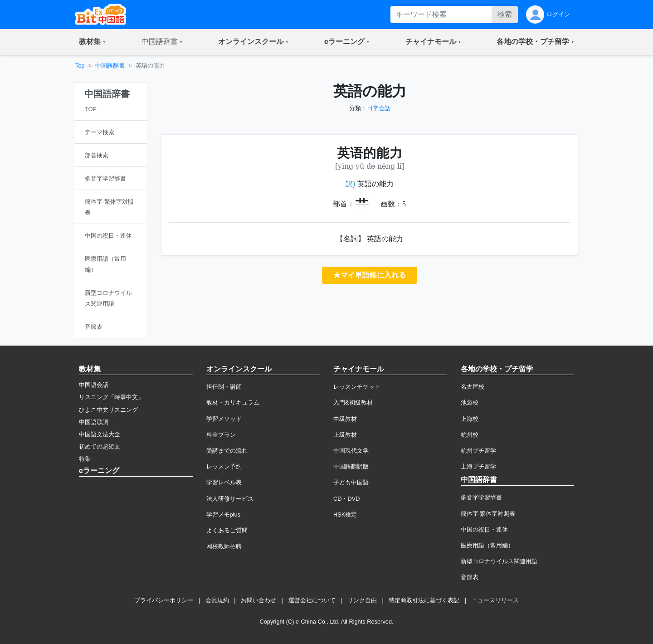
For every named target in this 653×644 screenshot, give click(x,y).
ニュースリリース (495, 600)
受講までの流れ (227, 451)
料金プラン (221, 435)
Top (80, 66)
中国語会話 (94, 385)
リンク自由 (362, 600)
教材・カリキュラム (233, 402)
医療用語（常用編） (487, 545)
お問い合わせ (258, 600)
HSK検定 (345, 515)
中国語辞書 (110, 66)
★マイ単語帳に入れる (370, 275)
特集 (85, 459)
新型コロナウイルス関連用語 (499, 561)
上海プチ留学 (478, 466)
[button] (92, 42)
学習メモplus (223, 515)
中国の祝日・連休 (484, 529)
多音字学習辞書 (481, 497)
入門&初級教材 (353, 402)
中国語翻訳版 (351, 466)
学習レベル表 (224, 482)
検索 (505, 14)
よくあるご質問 (227, 530)
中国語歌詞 (94, 422)
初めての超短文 (100, 446)
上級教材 (345, 435)
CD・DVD (347, 499)
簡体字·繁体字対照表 (488, 514)
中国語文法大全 (100, 434)
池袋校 (470, 402)
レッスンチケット (357, 387)
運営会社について (312, 600)
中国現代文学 (351, 451)
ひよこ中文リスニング (108, 410)
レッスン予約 (224, 466)
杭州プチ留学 (478, 451)
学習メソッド (224, 419)
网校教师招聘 (224, 546)
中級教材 (345, 419)
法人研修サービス (230, 499)
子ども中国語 (351, 482)
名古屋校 (473, 387)
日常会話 (379, 108)
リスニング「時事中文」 (111, 397)
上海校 (470, 419)
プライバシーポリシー (164, 600)
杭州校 (470, 435)
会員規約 (217, 600)
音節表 (470, 577)
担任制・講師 (224, 387)
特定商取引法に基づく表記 (424, 600)
